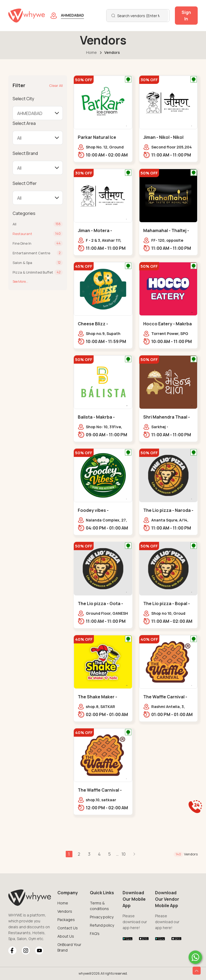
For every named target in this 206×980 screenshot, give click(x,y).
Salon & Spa (22, 263)
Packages (66, 920)
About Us (66, 936)
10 (124, 854)
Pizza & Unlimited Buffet (33, 272)
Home (91, 52)
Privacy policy (102, 917)
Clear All (56, 85)
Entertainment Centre (31, 253)
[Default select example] (38, 113)
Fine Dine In (22, 243)
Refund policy (102, 925)
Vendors (65, 911)
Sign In (186, 16)
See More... (20, 282)
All (14, 224)
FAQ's (95, 934)
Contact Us (68, 928)
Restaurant (22, 234)
